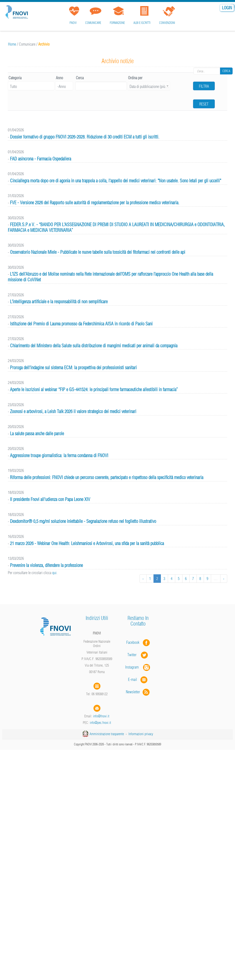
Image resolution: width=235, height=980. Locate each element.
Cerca (226, 71)
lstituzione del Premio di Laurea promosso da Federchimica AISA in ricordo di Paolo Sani (81, 324)
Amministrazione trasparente (107, 734)
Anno (59, 78)
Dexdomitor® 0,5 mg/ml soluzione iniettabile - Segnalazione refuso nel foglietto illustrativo (83, 521)
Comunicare (93, 23)
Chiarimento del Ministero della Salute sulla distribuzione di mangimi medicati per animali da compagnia (94, 346)
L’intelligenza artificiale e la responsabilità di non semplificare (59, 302)
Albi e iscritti (142, 23)
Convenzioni (167, 23)
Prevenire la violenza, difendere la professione (46, 565)
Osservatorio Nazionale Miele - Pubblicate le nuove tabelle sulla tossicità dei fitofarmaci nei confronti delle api (98, 252)
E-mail (132, 679)
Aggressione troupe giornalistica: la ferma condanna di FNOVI (59, 455)
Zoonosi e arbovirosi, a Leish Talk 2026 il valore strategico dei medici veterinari (73, 411)
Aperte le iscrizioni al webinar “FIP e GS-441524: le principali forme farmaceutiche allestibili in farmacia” (94, 390)
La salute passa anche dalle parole (37, 434)
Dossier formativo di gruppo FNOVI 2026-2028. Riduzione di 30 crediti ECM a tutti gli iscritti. (85, 137)
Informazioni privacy (141, 734)
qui (54, 573)
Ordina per (135, 78)
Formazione (117, 23)
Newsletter (138, 692)
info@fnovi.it (101, 716)
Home (12, 44)
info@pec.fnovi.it (100, 723)
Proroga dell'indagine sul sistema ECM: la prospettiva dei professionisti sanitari (73, 368)
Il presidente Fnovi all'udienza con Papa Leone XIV (50, 499)
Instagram (138, 667)
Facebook (134, 642)
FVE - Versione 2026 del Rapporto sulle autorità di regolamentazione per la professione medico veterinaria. (95, 203)
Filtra (204, 86)
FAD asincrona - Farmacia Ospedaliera (41, 159)
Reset (204, 104)
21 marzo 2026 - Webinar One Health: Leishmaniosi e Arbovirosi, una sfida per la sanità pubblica (87, 543)
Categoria (15, 78)
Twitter (138, 655)
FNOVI (73, 23)
